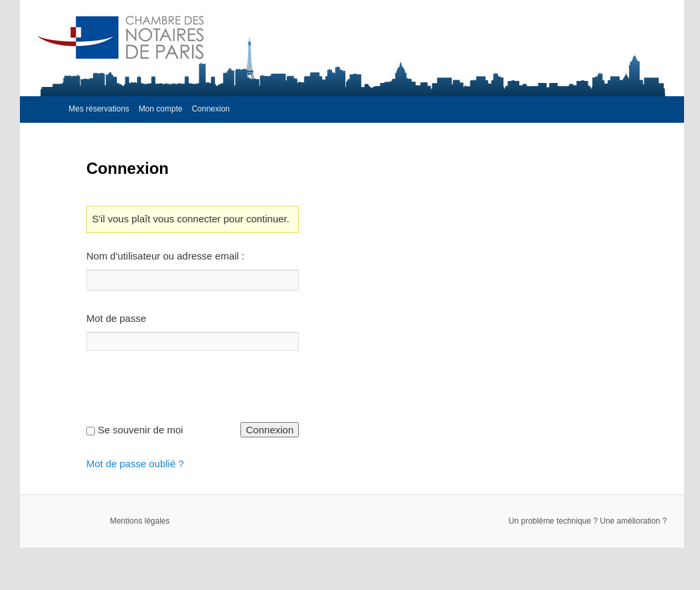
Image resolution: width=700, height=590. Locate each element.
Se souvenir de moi (140, 430)
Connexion (211, 109)
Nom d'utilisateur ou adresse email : (165, 256)
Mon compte (161, 109)
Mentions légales (139, 521)
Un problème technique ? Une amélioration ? (588, 521)
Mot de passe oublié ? (135, 464)
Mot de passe (116, 318)
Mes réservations (99, 109)
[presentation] (187, 396)
